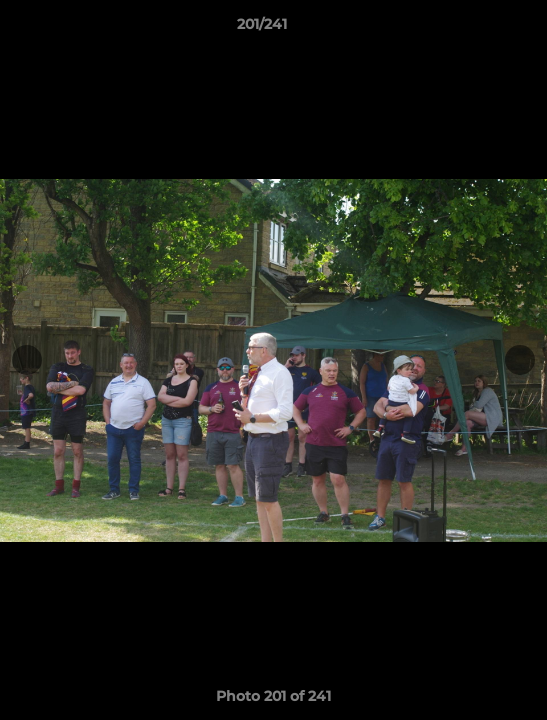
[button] (475, 29)
